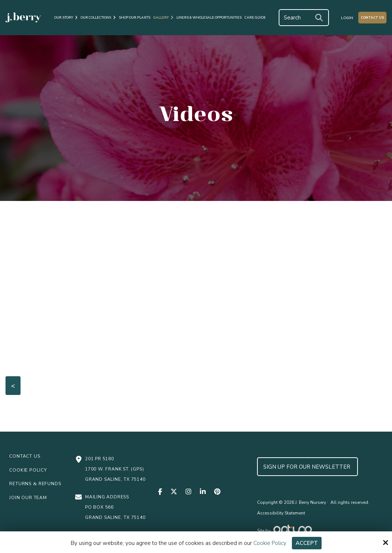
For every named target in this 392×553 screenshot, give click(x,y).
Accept (307, 543)
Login (347, 18)
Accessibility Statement (281, 513)
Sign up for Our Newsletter (307, 467)
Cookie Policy (270, 543)
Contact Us (372, 18)
